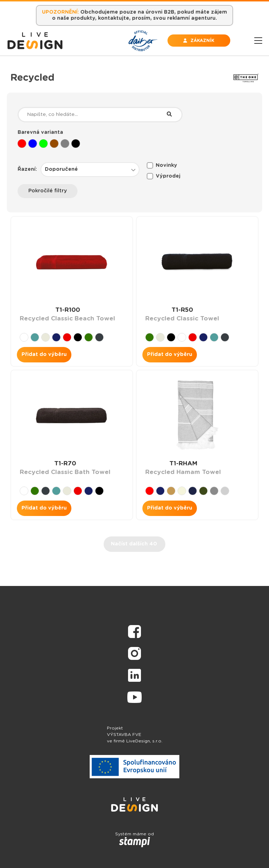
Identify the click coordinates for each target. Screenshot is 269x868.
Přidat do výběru (44, 355)
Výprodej (164, 176)
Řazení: (27, 169)
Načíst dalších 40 (134, 544)
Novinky (162, 165)
